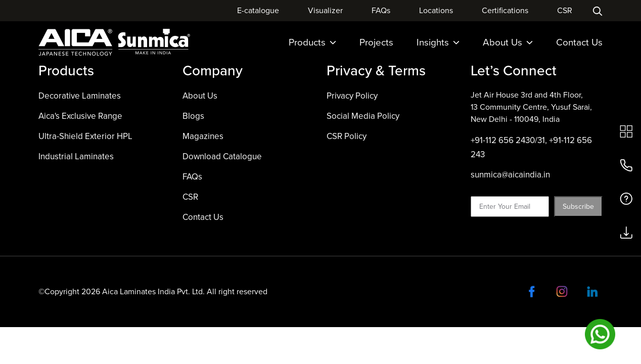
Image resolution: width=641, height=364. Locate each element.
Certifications (505, 10)
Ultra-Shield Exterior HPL (85, 136)
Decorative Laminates (80, 96)
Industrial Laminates (76, 156)
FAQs (381, 10)
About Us (508, 42)
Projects (376, 42)
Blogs (193, 116)
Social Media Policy (363, 116)
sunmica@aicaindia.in (510, 175)
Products (312, 42)
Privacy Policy (352, 96)
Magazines (203, 136)
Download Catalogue (222, 156)
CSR (565, 10)
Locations (436, 10)
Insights (438, 42)
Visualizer (325, 10)
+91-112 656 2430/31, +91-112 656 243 (531, 147)
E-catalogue (258, 10)
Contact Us (579, 42)
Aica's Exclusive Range (80, 116)
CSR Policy (347, 136)
